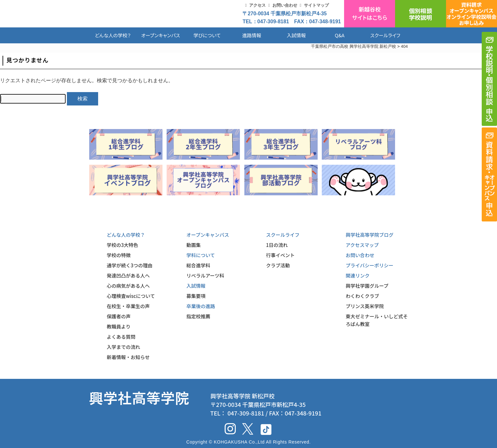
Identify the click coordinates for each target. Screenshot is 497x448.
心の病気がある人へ (128, 286)
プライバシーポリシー (370, 265)
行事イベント (280, 255)
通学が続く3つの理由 (130, 265)
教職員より (119, 326)
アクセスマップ (362, 245)
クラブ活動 (278, 265)
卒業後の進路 (201, 306)
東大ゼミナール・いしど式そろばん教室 (377, 320)
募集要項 (196, 296)
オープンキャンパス (161, 35)
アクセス (257, 5)
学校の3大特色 (122, 245)
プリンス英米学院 (365, 306)
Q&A (340, 35)
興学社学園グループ (367, 286)
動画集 (194, 245)
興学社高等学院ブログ (370, 235)
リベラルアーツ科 (205, 275)
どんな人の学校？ (113, 35)
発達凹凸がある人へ (128, 275)
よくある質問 (121, 337)
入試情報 (296, 35)
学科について (201, 255)
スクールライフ (380, 35)
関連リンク (358, 275)
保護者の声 (119, 316)
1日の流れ (277, 245)
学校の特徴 (119, 255)
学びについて (207, 35)
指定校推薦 (198, 316)
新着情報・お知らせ (128, 357)
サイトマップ (316, 5)
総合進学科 (198, 265)
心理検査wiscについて (131, 296)
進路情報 (252, 35)
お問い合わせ (285, 5)
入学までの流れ (123, 347)
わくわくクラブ (362, 296)
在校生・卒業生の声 (128, 306)
